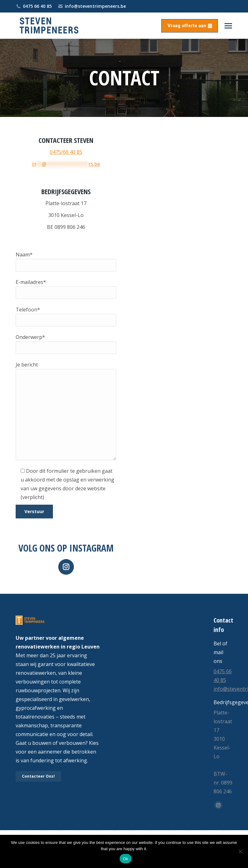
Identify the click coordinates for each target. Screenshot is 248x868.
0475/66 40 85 (66, 152)
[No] (240, 851)
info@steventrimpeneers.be (92, 6)
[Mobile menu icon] (228, 26)
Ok (125, 859)
